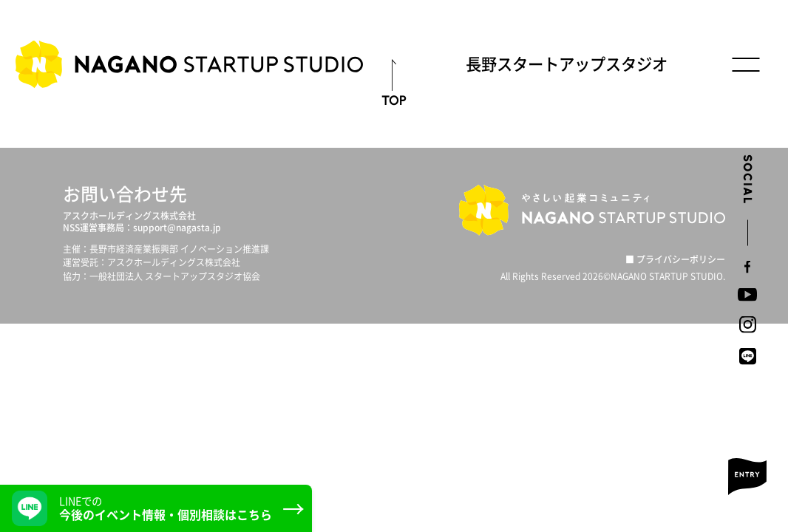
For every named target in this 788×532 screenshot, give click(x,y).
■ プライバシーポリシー (675, 259)
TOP (394, 100)
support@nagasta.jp (177, 228)
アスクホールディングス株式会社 (129, 216)
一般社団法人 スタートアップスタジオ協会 (175, 276)
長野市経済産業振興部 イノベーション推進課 (179, 249)
